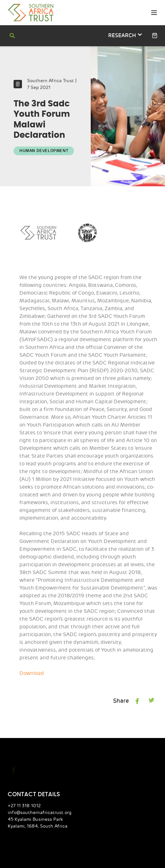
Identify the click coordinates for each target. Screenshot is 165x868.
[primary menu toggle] (154, 13)
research (125, 35)
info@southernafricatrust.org (36, 797)
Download (31, 657)
